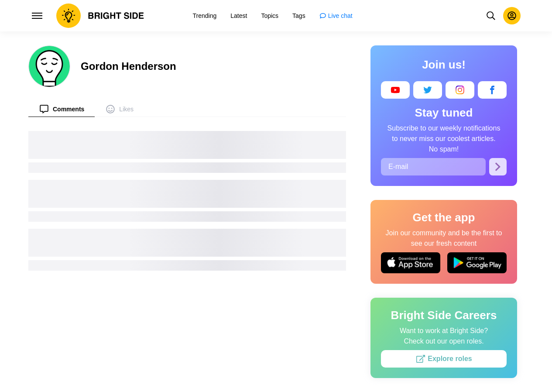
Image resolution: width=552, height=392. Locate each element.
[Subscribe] (498, 167)
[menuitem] (62, 109)
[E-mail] (433, 167)
